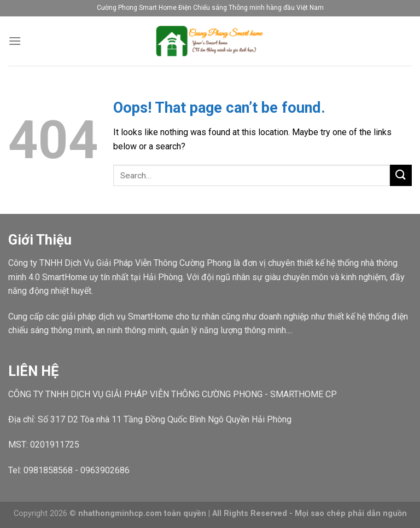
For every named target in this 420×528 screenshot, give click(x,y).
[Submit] (401, 175)
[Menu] (15, 41)
